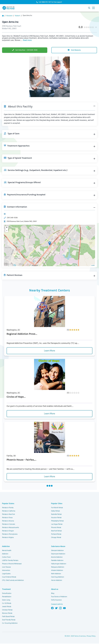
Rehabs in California (9, 511)
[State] (10, 16)
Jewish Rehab (7, 607)
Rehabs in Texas (7, 518)
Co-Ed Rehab (6, 604)
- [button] (7, 231)
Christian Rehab (7, 610)
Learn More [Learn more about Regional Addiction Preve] (50, 351)
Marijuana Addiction (58, 568)
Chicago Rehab (56, 538)
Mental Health (7, 551)
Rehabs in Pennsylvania (10, 535)
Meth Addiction (56, 574)
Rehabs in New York (9, 515)
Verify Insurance (56, 600)
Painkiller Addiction (57, 561)
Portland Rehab (56, 535)
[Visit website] (74, 50)
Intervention (6, 571)
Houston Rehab (56, 518)
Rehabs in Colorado (8, 525)
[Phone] (25, 50)
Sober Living (6, 600)
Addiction (5, 547)
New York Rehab (56, 531)
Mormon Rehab (7, 614)
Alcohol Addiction (57, 558)
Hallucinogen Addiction (59, 564)
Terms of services (80, 637)
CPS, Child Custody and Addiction (13, 581)
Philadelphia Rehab (57, 521)
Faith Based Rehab (8, 617)
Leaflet (93, 266)
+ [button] (7, 228)
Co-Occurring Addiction (10, 624)
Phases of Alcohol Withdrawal (12, 564)
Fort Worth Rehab (57, 508)
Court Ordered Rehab (9, 577)
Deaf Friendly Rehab (9, 620)
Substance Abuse (57, 547)
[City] (19, 16)
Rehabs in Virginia (8, 538)
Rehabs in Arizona (8, 521)
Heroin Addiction (56, 581)
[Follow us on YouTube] (64, 609)
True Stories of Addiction (59, 597)
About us (54, 590)
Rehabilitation (7, 597)
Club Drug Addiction (58, 577)
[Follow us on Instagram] (60, 609)
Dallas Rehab (55, 511)
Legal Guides (6, 574)
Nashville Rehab (56, 515)
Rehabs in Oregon (8, 531)
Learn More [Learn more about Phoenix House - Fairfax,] (50, 477)
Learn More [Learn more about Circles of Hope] (50, 414)
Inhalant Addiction (57, 571)
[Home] (4, 16)
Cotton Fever (6, 558)
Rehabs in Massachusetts (10, 528)
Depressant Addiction (58, 554)
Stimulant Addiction (58, 551)
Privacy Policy (91, 637)
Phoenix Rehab (56, 528)
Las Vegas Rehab (57, 525)
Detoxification (7, 594)
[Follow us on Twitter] (56, 609)
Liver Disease (6, 568)
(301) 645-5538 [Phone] (12, 218)
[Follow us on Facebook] (52, 609)
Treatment (6, 590)
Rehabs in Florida (8, 508)
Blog (53, 594)
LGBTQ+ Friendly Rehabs (10, 561)
